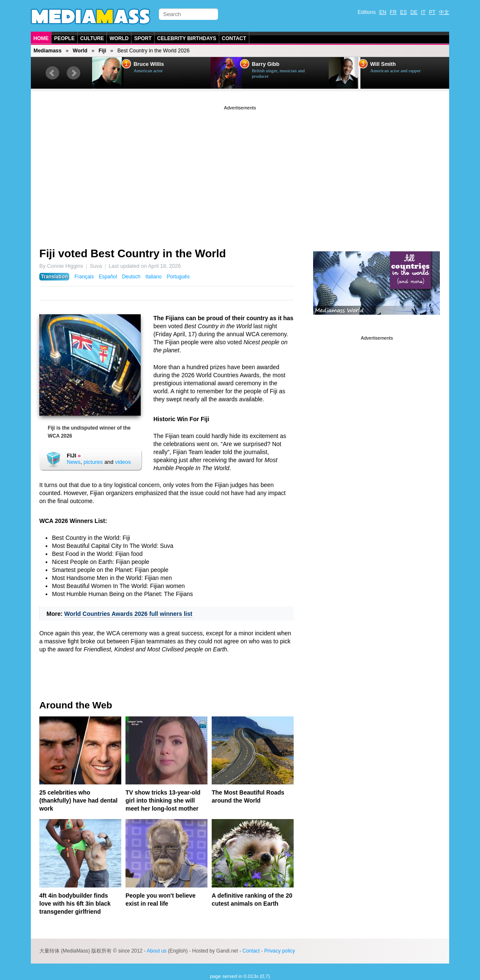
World (119, 38)
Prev (52, 73)
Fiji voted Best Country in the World (133, 253)
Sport (143, 38)
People (64, 38)
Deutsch (131, 277)
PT (432, 12)
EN (383, 12)
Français (84, 277)
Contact (234, 38)
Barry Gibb (266, 64)
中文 (444, 12)
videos (123, 462)
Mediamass (47, 51)
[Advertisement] (240, 171)
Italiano (153, 277)
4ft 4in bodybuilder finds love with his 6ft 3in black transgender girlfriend (75, 904)
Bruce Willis (149, 64)
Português (178, 277)
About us (157, 951)
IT (423, 12)
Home (41, 38)
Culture (92, 38)
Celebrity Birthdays (187, 38)
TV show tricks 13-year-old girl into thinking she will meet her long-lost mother (163, 800)
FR (393, 12)
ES (404, 12)
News (74, 462)
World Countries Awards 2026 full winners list (128, 614)
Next (74, 73)
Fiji (102, 51)
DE (414, 12)
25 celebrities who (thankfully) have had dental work (78, 800)
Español (108, 277)
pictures (93, 462)
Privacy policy (280, 951)
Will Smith (383, 64)
